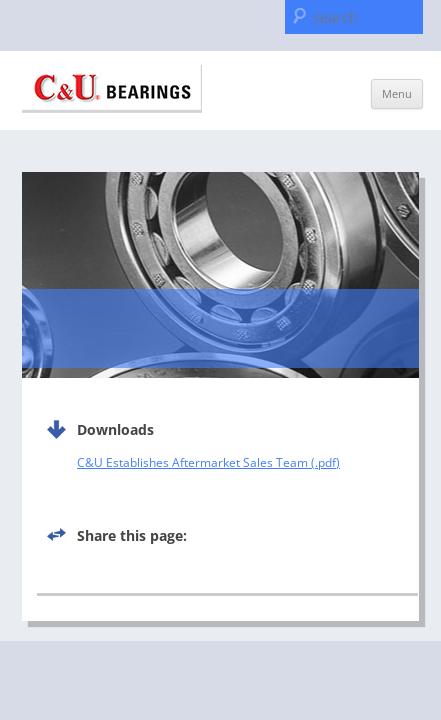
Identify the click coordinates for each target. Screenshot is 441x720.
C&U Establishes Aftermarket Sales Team (192, 462)
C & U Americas (112, 89)
